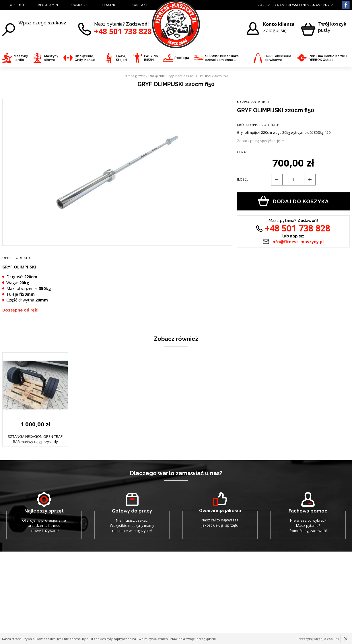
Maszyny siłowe (45, 58)
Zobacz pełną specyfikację (258, 141)
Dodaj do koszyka (293, 201)
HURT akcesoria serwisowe (272, 58)
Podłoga (176, 58)
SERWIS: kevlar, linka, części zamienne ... (217, 58)
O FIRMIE (17, 5)
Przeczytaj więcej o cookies (318, 639)
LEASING (109, 5)
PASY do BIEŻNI (145, 58)
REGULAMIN (48, 5)
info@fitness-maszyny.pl (311, 5)
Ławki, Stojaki (116, 58)
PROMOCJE (79, 5)
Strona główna (135, 76)
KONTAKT (140, 5)
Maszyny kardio (15, 58)
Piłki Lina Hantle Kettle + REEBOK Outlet (322, 58)
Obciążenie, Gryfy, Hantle (79, 58)
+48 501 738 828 (123, 31)
